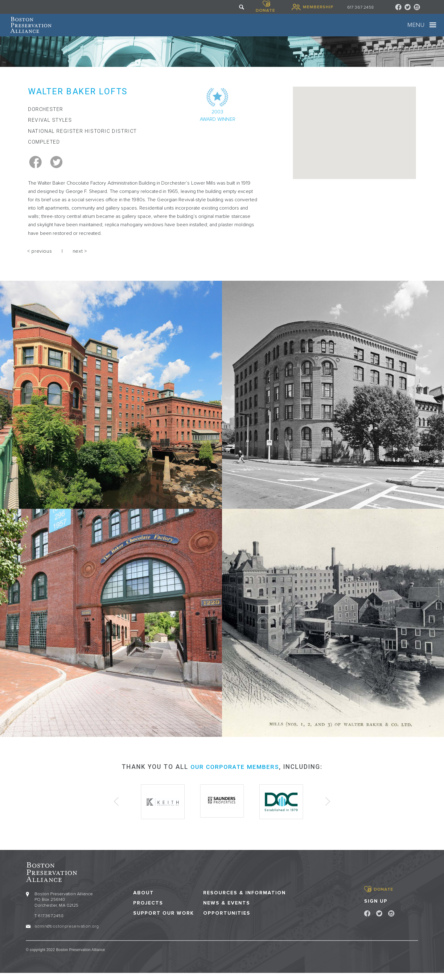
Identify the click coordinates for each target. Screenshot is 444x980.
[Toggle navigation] (417, 29)
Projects (148, 910)
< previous (39, 259)
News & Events (227, 910)
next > (80, 259)
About (144, 899)
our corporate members (235, 775)
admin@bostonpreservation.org (67, 933)
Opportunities (227, 920)
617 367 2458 (360, 7)
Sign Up (376, 908)
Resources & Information (245, 899)
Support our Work (164, 920)
